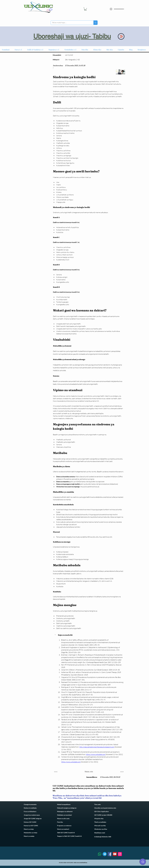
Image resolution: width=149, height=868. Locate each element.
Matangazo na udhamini (65, 811)
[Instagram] (120, 854)
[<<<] (56, 772)
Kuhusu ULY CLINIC (30, 822)
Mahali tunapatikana (64, 804)
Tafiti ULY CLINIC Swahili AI (66, 833)
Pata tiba (60, 822)
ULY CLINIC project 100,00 (103, 815)
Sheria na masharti (63, 829)
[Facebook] (110, 854)
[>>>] (122, 772)
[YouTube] (115, 854)
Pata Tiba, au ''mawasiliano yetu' (69, 798)
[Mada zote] (89, 772)
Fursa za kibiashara (30, 811)
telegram (73, 808)
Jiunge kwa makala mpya (32, 815)
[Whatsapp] (100, 854)
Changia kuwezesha (30, 804)
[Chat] (143, 862)
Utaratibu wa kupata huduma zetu (105, 808)
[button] (55, 635)
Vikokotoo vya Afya (101, 829)
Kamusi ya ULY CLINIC (31, 826)
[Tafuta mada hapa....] (71, 23)
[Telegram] (105, 854)
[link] (85, 9)
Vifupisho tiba (99, 818)
